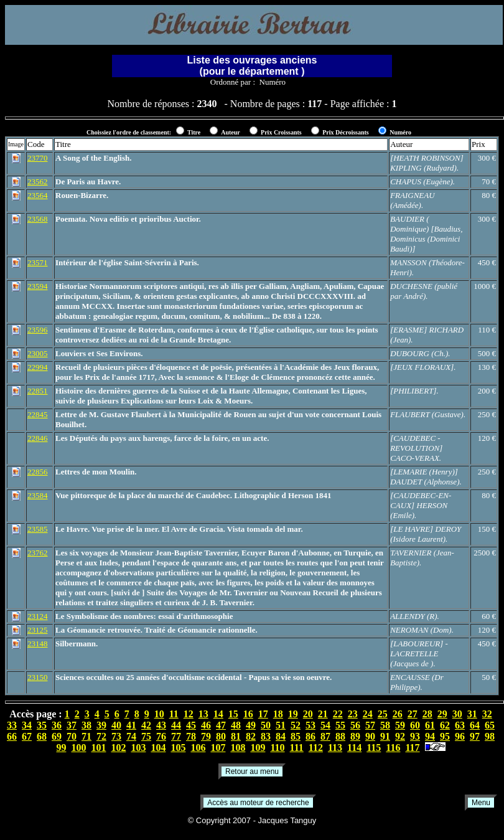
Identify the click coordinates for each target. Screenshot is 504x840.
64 (475, 725)
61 (430, 725)
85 (296, 736)
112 (316, 748)
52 (296, 725)
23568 (38, 219)
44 (176, 725)
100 (78, 748)
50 (266, 725)
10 (159, 714)
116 (393, 748)
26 (398, 714)
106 (198, 748)
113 (335, 748)
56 (355, 725)
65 (490, 725)
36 (57, 725)
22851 (38, 391)
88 (340, 736)
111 (297, 748)
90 (370, 736)
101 (98, 748)
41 (131, 725)
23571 (38, 262)
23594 (38, 286)
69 (57, 736)
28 (427, 714)
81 (236, 736)
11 (174, 714)
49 (251, 725)
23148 (38, 644)
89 (355, 736)
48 (236, 725)
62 (445, 725)
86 (310, 736)
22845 (38, 414)
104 (158, 748)
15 (233, 714)
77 (176, 736)
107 (218, 748)
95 (445, 736)
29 (442, 714)
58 (385, 725)
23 (353, 714)
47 (221, 725)
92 (400, 736)
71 (86, 736)
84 (281, 736)
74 (131, 736)
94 (430, 736)
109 (258, 748)
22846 (38, 438)
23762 (38, 553)
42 (146, 725)
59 (400, 725)
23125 (38, 630)
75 (146, 736)
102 (118, 748)
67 (27, 736)
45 (191, 725)
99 (61, 748)
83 (266, 736)
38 (86, 725)
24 (368, 714)
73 (116, 736)
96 (460, 736)
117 (412, 748)
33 (12, 725)
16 (248, 714)
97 (475, 736)
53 (310, 725)
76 (161, 736)
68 (42, 736)
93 (415, 736)
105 (178, 748)
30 (457, 714)
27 (413, 714)
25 (383, 714)
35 (42, 725)
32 (487, 714)
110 (277, 748)
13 (203, 714)
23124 (38, 616)
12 (189, 714)
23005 (38, 353)
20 (308, 714)
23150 (38, 677)
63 (460, 725)
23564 (38, 195)
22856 (38, 472)
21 (323, 714)
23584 (38, 495)
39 (101, 725)
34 (27, 725)
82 (251, 736)
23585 (38, 529)
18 (278, 714)
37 (72, 725)
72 (101, 736)
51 (281, 725)
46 (206, 725)
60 (415, 725)
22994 (38, 367)
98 (490, 736)
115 (374, 748)
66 (12, 736)
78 (191, 736)
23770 (38, 158)
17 (263, 714)
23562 (38, 182)
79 (206, 736)
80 (221, 736)
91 (385, 736)
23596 (38, 330)
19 (293, 714)
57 (370, 725)
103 (138, 748)
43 (161, 725)
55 (340, 725)
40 (116, 725)
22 (338, 714)
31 (472, 714)
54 (325, 725)
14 (218, 714)
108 (238, 748)
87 (325, 736)
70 (72, 736)
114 (354, 748)
